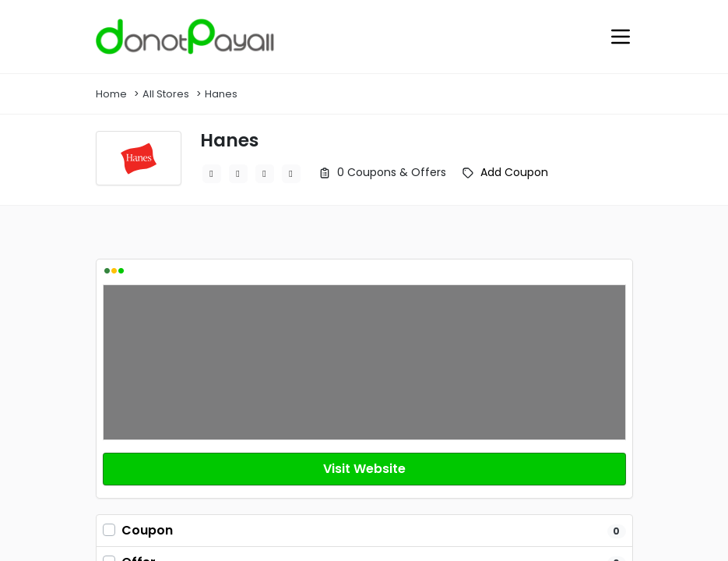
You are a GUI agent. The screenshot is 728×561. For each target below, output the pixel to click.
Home (111, 94)
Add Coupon (514, 172)
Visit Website (364, 469)
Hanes (221, 94)
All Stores (166, 94)
